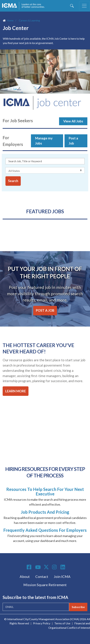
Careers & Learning (29, 20)
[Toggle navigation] (84, 6)
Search (13, 181)
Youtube (38, 567)
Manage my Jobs (44, 141)
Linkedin (63, 567)
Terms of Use (62, 623)
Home (10, 20)
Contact (42, 576)
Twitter (46, 567)
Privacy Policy (42, 623)
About (25, 576)
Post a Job (73, 141)
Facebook (30, 567)
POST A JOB (45, 310)
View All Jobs (73, 121)
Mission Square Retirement (45, 585)
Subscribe (78, 607)
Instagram (55, 567)
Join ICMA (62, 576)
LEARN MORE (16, 391)
